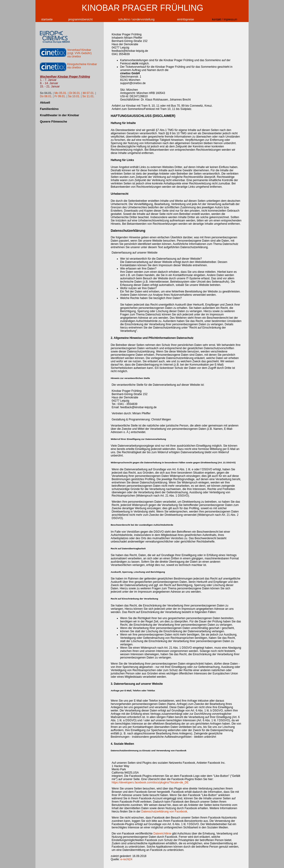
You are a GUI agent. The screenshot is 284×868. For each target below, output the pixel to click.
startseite (47, 19)
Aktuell (45, 103)
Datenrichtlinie (162, 834)
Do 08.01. (46, 96)
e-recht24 (126, 859)
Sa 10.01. (74, 96)
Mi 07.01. (89, 93)
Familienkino (49, 109)
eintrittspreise (186, 19)
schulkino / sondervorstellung (136, 19)
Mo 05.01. (61, 93)
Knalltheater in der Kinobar (59, 115)
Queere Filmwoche (54, 122)
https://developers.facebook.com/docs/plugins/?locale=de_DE (150, 782)
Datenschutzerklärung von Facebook (164, 812)
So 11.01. (88, 96)
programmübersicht (80, 19)
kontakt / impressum (225, 19)
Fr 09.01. (60, 96)
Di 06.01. (75, 93)
